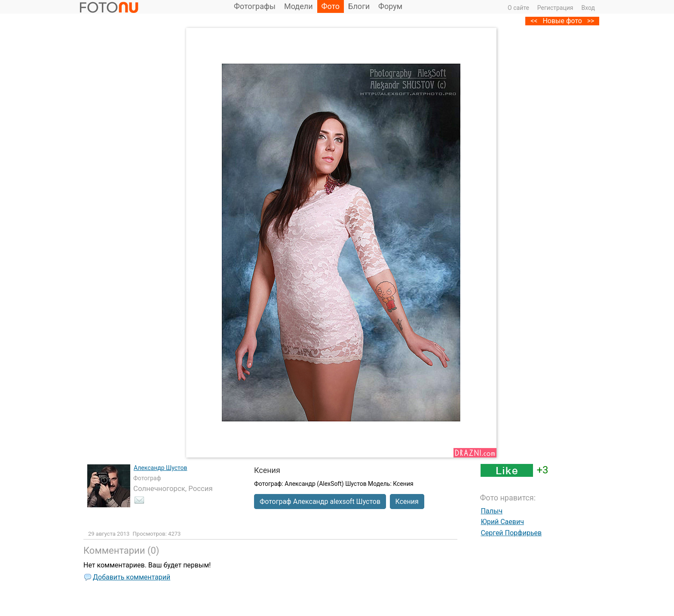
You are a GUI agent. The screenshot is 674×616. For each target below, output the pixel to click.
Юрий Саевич (502, 522)
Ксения (407, 502)
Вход (588, 8)
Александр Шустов (161, 468)
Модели (299, 6)
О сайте (518, 8)
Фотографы (255, 6)
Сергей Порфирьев (511, 533)
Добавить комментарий (132, 577)
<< (534, 21)
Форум (390, 6)
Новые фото (562, 21)
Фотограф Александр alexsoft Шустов (320, 502)
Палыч (492, 511)
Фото (331, 6)
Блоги (359, 6)
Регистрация (555, 8)
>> (591, 21)
